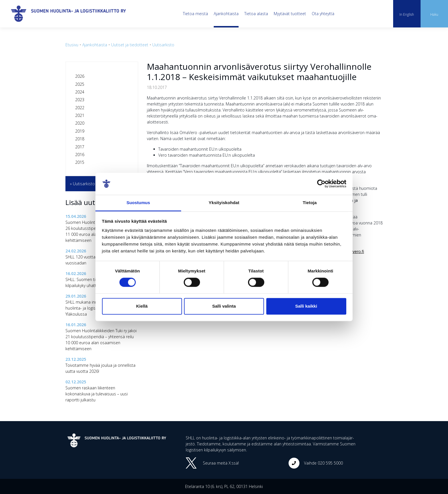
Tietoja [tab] (310, 203)
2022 (80, 108)
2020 (80, 123)
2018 (80, 139)
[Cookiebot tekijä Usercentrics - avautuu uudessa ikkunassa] (321, 184)
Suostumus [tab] (138, 203)
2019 (80, 131)
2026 (80, 76)
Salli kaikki (306, 306)
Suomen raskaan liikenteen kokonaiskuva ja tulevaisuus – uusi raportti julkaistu (97, 394)
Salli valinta (224, 306)
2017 (80, 147)
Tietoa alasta (256, 14)
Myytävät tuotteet (290, 14)
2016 (80, 155)
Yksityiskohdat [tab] (224, 203)
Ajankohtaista (226, 14)
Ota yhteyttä (323, 14)
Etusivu (72, 45)
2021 (80, 115)
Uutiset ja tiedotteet (130, 45)
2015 (80, 162)
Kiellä (142, 306)
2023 (80, 100)
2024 (80, 92)
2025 (80, 84)
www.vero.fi (353, 251)
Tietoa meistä (195, 14)
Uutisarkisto (163, 45)
